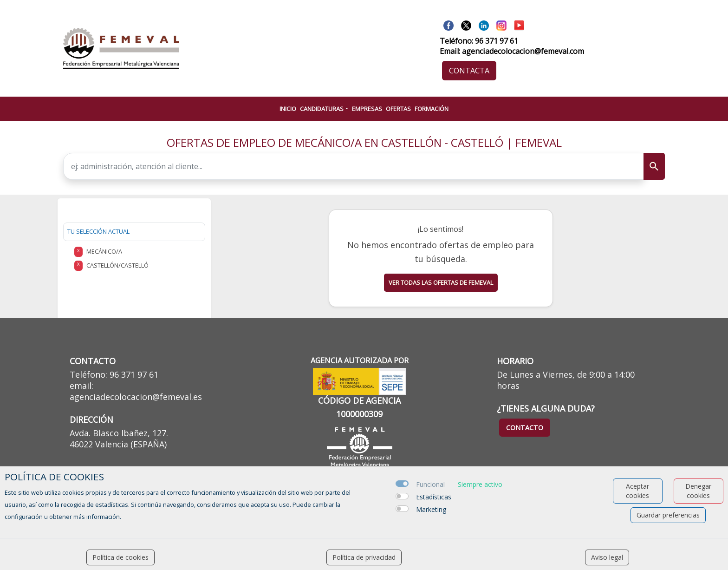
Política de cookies (120, 557)
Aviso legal (607, 557)
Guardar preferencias (668, 515)
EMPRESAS (367, 109)
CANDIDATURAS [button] (322, 109)
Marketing (431, 509)
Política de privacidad (364, 557)
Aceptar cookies (637, 491)
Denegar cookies (698, 491)
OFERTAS (398, 109)
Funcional (430, 484)
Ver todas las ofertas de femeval (441, 282)
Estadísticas (434, 497)
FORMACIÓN (432, 109)
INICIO (288, 109)
